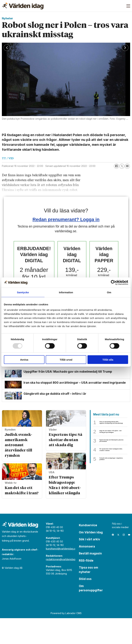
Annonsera (87, 572)
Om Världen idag (91, 558)
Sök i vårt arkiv (89, 565)
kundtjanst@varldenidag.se (61, 575)
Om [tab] (109, 292)
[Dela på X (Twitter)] (122, 166)
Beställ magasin (90, 579)
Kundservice (88, 551)
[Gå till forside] (23, 6)
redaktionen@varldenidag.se (62, 585)
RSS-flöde (86, 586)
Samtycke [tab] (23, 292)
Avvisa (24, 359)
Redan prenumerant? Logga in (66, 219)
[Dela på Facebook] (116, 166)
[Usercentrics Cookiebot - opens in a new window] (113, 283)
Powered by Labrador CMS (66, 639)
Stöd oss (85, 605)
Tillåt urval (66, 359)
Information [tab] (66, 292)
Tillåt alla (108, 359)
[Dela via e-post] (127, 166)
